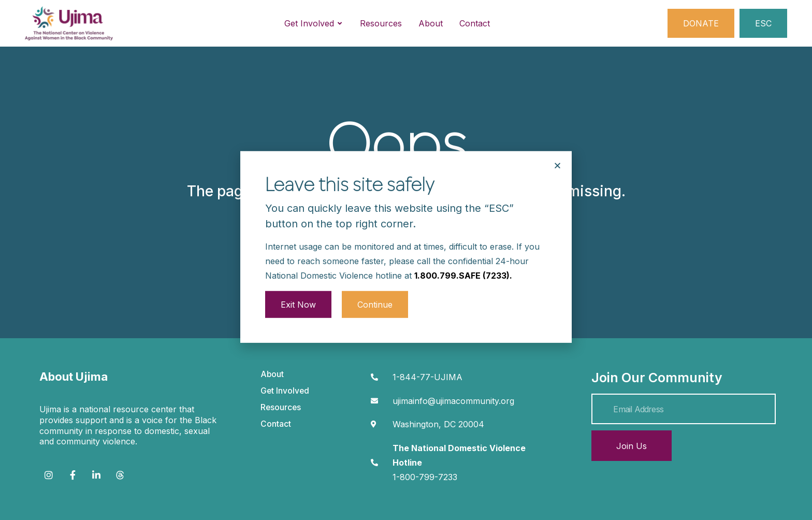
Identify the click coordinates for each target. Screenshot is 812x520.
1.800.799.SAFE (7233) (462, 255)
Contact (276, 424)
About (272, 374)
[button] (557, 146)
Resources (281, 407)
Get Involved (285, 391)
